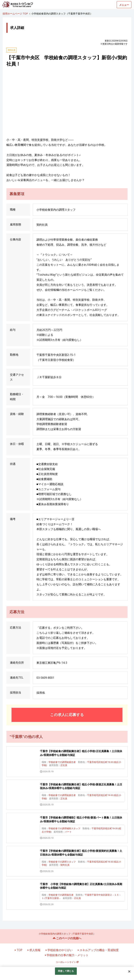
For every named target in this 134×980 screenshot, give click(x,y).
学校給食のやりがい (60, 950)
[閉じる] (129, 971)
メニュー (124, 5)
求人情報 (35, 950)
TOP (19, 950)
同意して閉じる (66, 971)
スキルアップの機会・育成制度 (99, 950)
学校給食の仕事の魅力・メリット (68, 955)
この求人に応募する (67, 715)
